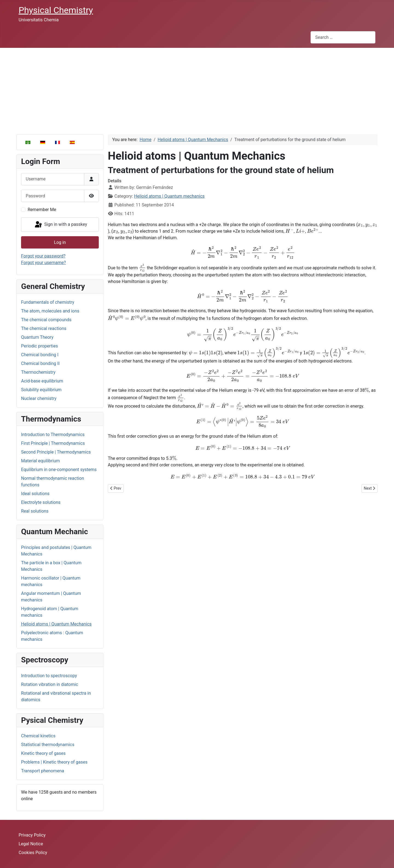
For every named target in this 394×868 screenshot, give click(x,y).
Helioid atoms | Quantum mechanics (169, 196)
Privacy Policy (32, 835)
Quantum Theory (37, 337)
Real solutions (35, 511)
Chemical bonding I (40, 355)
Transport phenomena (43, 771)
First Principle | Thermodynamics (53, 443)
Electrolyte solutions (41, 502)
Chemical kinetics (38, 736)
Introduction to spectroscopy (49, 676)
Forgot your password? (43, 256)
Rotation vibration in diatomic (50, 684)
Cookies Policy (33, 853)
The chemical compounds (46, 320)
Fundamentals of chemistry (48, 302)
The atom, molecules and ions (50, 311)
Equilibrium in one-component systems (59, 470)
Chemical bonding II (40, 363)
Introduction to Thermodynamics (53, 435)
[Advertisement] (197, 89)
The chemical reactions (44, 328)
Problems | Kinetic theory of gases (54, 762)
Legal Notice (31, 844)
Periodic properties (40, 346)
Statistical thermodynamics (48, 745)
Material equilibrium (40, 461)
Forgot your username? (44, 263)
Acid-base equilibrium (42, 381)
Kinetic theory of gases (43, 753)
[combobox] (343, 37)
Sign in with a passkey (61, 225)
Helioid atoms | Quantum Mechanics (56, 624)
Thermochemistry (38, 372)
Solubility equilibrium (41, 390)
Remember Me (42, 210)
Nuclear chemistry (39, 398)
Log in (60, 242)
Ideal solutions (35, 494)
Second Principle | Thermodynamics (56, 452)
